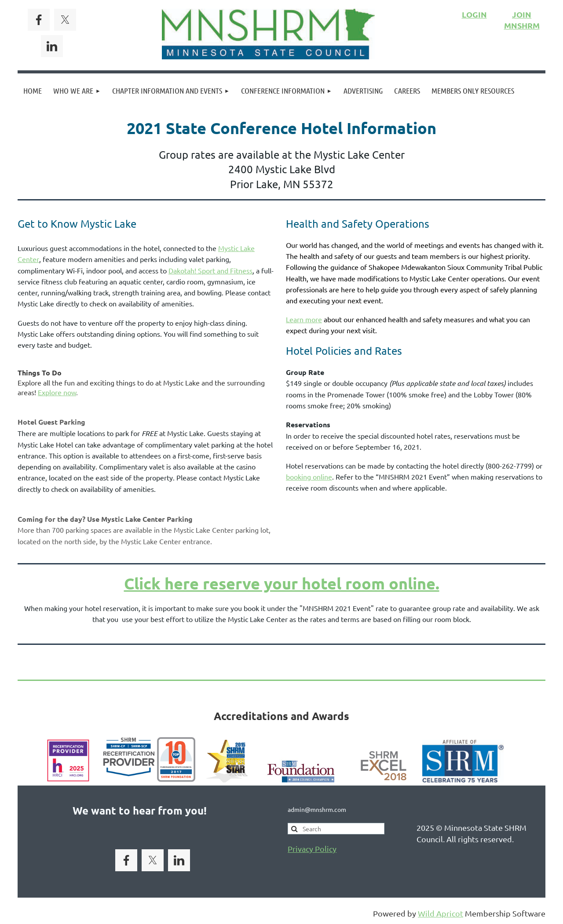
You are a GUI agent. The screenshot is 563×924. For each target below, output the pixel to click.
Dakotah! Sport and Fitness (210, 270)
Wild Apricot (441, 913)
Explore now (57, 392)
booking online (309, 477)
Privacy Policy (312, 849)
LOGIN (474, 14)
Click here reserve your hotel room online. (282, 583)
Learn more (304, 319)
